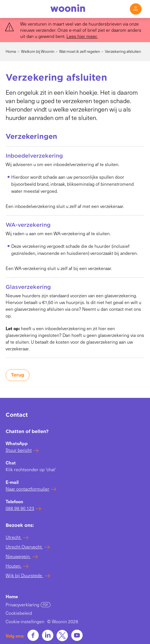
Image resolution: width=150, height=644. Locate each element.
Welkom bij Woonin (38, 51)
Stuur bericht (19, 450)
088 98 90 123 (20, 508)
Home (11, 51)
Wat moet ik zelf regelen (80, 51)
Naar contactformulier (27, 489)
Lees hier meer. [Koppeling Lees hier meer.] (82, 36)
